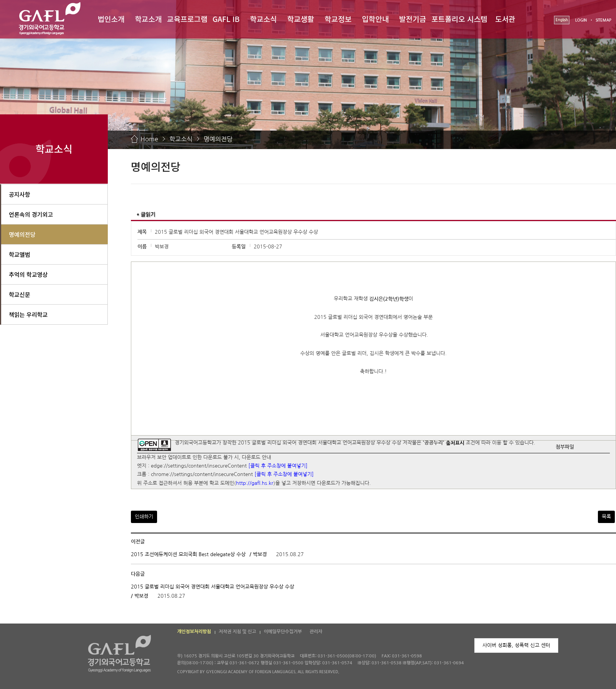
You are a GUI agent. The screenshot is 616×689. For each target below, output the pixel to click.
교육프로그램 (187, 19)
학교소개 (148, 19)
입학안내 (375, 19)
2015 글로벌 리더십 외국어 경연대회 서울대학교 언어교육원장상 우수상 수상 (213, 587)
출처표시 (455, 443)
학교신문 (19, 294)
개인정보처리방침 (194, 632)
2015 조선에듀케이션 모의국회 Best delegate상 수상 (188, 554)
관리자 (316, 632)
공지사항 (19, 194)
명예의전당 (218, 139)
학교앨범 (19, 254)
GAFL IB (226, 19)
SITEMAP (603, 20)
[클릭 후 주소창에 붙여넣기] (278, 466)
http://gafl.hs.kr (255, 483)
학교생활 (301, 19)
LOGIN (581, 20)
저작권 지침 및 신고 (237, 632)
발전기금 (413, 19)
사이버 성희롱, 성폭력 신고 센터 (516, 645)
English (562, 20)
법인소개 (111, 19)
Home (149, 139)
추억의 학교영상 (28, 274)
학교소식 (263, 19)
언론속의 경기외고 (31, 214)
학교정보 (338, 19)
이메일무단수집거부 (283, 632)
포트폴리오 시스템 (459, 19)
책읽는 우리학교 (28, 314)
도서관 (505, 19)
